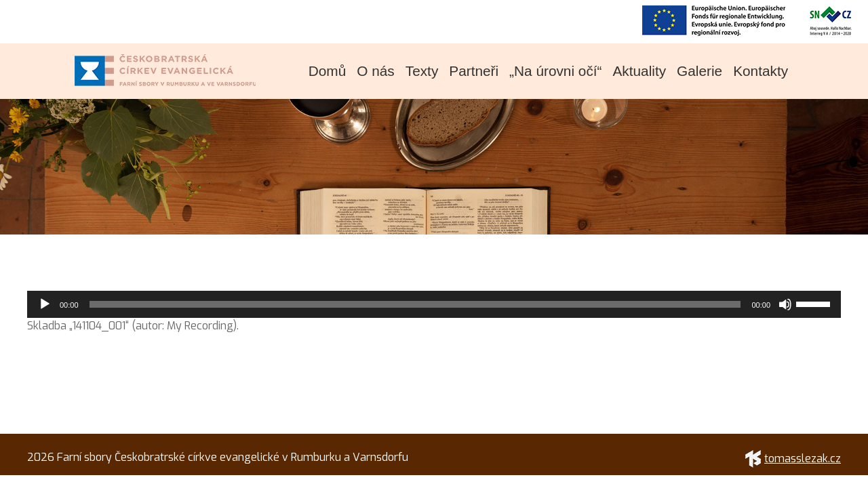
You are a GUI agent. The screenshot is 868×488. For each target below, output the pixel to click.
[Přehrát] (45, 304)
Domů (327, 71)
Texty (422, 71)
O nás (376, 71)
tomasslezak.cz (793, 459)
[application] (434, 304)
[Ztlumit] (785, 304)
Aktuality (640, 71)
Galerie (699, 71)
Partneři (474, 71)
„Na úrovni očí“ (555, 71)
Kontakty (761, 71)
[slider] (415, 304)
